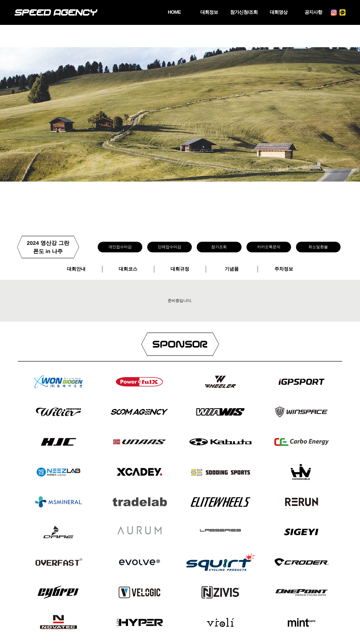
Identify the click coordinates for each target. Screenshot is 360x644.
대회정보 (199, 12)
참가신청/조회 (236, 12)
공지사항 (310, 12)
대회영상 (273, 12)
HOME (162, 12)
